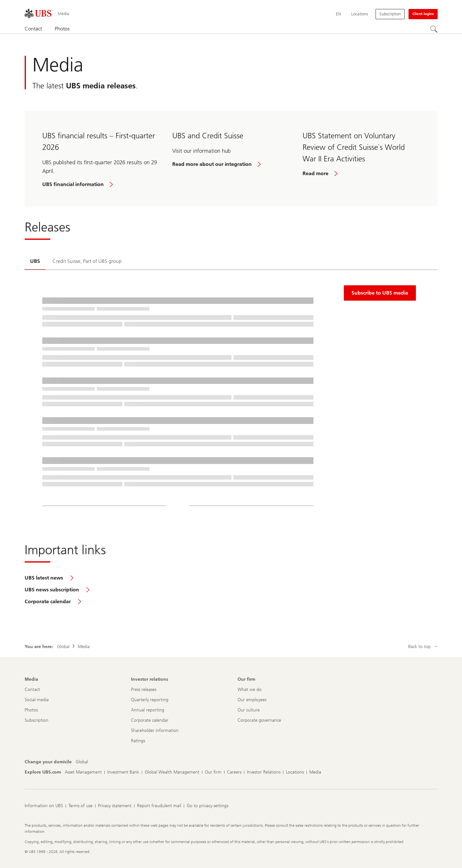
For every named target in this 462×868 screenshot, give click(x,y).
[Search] (434, 29)
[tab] (35, 262)
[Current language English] (338, 14)
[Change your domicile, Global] (82, 762)
